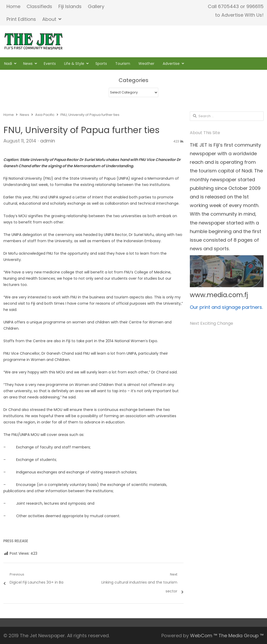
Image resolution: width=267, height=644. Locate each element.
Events (50, 64)
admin (48, 141)
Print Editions (21, 19)
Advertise (171, 64)
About (49, 19)
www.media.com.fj (219, 295)
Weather (146, 64)
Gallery (96, 6)
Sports (101, 64)
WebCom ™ (204, 636)
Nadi (8, 64)
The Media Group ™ (241, 636)
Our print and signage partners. (226, 307)
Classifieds (39, 6)
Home (13, 6)
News (28, 64)
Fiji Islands (70, 6)
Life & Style (74, 64)
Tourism (123, 64)
